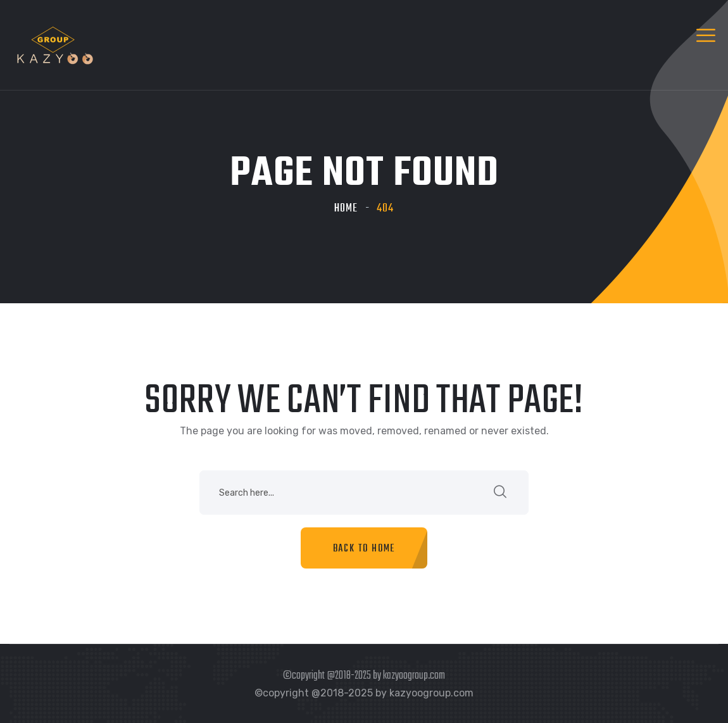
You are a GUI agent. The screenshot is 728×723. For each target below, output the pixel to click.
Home (346, 209)
